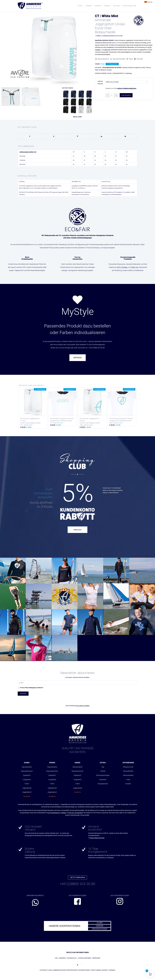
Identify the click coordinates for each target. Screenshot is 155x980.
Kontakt (128, 784)
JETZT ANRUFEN (77, 877)
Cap (103, 767)
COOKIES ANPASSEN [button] (84, 958)
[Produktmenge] (112, 95)
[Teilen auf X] (54, 136)
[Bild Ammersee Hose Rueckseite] (32, 97)
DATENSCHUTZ (72, 958)
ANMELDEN (77, 530)
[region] (77, 291)
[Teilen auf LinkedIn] (101, 136)
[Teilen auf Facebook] (30, 136)
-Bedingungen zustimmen (32, 688)
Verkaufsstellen (128, 775)
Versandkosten (128, 771)
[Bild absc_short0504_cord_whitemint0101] (12, 97)
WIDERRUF (62, 958)
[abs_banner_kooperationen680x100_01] (77, 926)
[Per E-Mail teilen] (125, 136)
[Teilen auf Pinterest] (78, 136)
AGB (56, 958)
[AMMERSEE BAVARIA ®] (30, 6)
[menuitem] (80, 6)
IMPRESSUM (96, 958)
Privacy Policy (24, 688)
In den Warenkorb (126, 95)
